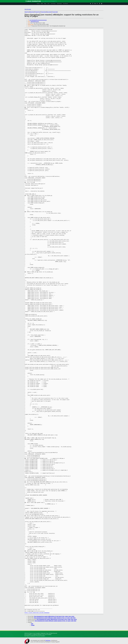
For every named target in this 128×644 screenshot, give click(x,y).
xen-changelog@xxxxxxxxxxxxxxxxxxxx (38, 20)
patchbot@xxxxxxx (35, 22)
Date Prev (27, 12)
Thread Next (43, 12)
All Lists (29, 9)
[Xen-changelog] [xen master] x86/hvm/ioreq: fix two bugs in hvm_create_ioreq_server (54, 616)
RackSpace (48, 640)
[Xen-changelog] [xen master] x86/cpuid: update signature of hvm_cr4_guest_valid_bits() (55, 618)
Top (26, 9)
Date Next (32, 12)
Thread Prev (37, 12)
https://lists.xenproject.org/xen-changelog (37, 613)
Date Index (49, 12)
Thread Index (55, 12)
